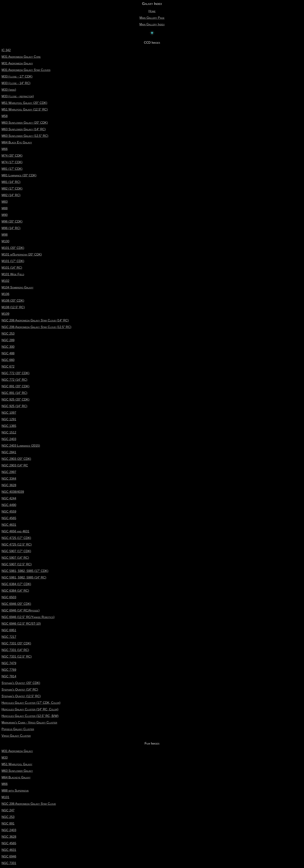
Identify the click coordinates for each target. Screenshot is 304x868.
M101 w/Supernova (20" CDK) (22, 254)
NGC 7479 (9, 663)
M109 (5, 314)
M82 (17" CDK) (12, 189)
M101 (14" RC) (12, 268)
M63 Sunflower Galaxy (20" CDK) (25, 123)
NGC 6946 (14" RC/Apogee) (21, 610)
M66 (5, 149)
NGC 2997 (9, 472)
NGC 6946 (9, 856)
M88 (5, 208)
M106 (5, 294)
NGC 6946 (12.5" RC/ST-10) (21, 624)
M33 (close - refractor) (18, 96)
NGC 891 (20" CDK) (16, 386)
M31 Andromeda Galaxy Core (21, 57)
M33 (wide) (9, 90)
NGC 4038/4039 (13, 492)
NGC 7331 (9, 863)
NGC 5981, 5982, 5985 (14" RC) (24, 577)
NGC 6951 (9, 630)
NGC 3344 (9, 479)
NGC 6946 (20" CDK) (16, 604)
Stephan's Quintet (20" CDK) (21, 683)
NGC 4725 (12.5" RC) (17, 545)
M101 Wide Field (13, 274)
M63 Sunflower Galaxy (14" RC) (24, 129)
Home (152, 11)
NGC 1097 (9, 413)
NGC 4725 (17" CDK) (16, 538)
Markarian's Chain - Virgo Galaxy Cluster (29, 722)
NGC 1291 (9, 419)
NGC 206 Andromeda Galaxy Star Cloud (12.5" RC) (36, 327)
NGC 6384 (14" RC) (15, 591)
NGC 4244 (9, 498)
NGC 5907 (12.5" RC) (17, 564)
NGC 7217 (9, 637)
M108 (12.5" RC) (13, 307)
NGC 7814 (9, 676)
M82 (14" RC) (11, 195)
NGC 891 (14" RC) (14, 393)
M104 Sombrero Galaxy (17, 287)
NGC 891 (8, 824)
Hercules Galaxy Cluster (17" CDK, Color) (31, 703)
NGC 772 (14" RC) (14, 380)
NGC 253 (8, 334)
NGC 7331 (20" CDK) (16, 643)
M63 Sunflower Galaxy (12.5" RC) (25, 136)
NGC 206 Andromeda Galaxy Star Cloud (29, 804)
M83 (5, 202)
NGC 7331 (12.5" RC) (17, 657)
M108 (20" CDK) (13, 301)
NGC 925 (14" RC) (14, 406)
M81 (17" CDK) (12, 169)
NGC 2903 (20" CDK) (16, 459)
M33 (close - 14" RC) (16, 83)
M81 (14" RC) (11, 182)
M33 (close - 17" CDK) (17, 76)
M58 (5, 116)
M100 (5, 241)
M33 (5, 758)
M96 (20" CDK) (12, 222)
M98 (5, 235)
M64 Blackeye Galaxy (16, 777)
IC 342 (6, 50)
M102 (5, 281)
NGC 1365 (9, 426)
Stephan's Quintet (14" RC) (20, 690)
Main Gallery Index (152, 24)
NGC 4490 (9, 505)
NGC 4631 (9, 525)
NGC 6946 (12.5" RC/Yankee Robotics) (28, 617)
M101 (5, 797)
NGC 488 (8, 353)
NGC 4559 (9, 512)
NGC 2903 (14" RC (15, 465)
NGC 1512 (9, 432)
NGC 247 (8, 810)
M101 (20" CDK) (13, 248)
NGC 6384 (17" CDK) (16, 584)
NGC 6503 (9, 597)
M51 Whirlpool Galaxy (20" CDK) (24, 103)
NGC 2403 (9, 439)
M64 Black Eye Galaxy (17, 142)
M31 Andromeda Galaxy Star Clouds (26, 70)
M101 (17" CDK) (13, 261)
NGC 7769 (9, 670)
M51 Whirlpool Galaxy (17, 764)
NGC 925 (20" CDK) (16, 399)
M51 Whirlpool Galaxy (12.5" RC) (25, 109)
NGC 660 (8, 360)
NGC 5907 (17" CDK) (16, 551)
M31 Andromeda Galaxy (17, 63)
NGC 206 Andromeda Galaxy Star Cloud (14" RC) (35, 320)
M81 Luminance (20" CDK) (19, 175)
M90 (5, 215)
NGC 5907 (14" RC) (15, 558)
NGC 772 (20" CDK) (16, 373)
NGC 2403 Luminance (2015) (21, 446)
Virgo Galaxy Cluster (16, 736)
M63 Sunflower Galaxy (17, 771)
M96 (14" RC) (11, 228)
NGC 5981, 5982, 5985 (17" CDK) (25, 571)
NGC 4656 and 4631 (15, 531)
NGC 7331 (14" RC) (15, 650)
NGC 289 (8, 340)
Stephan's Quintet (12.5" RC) (21, 696)
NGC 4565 (9, 518)
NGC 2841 (9, 452)
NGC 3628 (9, 485)
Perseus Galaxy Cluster (18, 729)
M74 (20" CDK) (12, 156)
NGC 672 (8, 367)
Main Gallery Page (152, 18)
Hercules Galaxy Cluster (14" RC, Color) (30, 709)
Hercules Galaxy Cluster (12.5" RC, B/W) (30, 716)
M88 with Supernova (15, 791)
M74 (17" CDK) (12, 162)
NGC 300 (8, 347)
